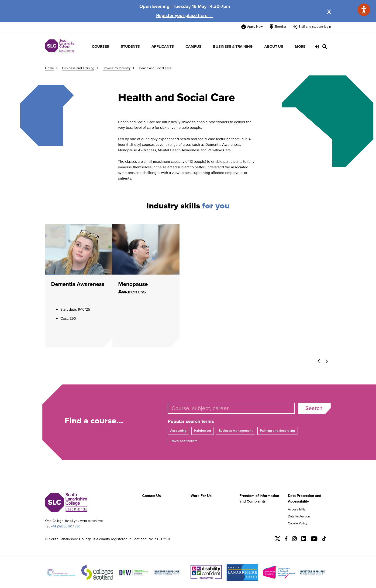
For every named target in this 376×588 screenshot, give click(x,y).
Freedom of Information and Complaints (259, 498)
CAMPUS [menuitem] (193, 46)
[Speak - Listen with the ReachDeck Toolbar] (364, 10)
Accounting (178, 431)
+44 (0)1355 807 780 (66, 526)
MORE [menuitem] (300, 46)
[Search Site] (325, 47)
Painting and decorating (277, 431)
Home (50, 68)
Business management (236, 431)
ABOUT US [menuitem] (274, 46)
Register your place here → (185, 15)
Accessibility (297, 509)
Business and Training (78, 68)
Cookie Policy (298, 523)
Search (314, 408)
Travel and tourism (184, 441)
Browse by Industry (117, 68)
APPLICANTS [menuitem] (163, 46)
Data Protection (299, 516)
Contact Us (152, 496)
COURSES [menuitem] (100, 46)
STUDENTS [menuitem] (130, 46)
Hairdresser (203, 431)
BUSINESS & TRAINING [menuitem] (233, 46)
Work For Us (201, 496)
